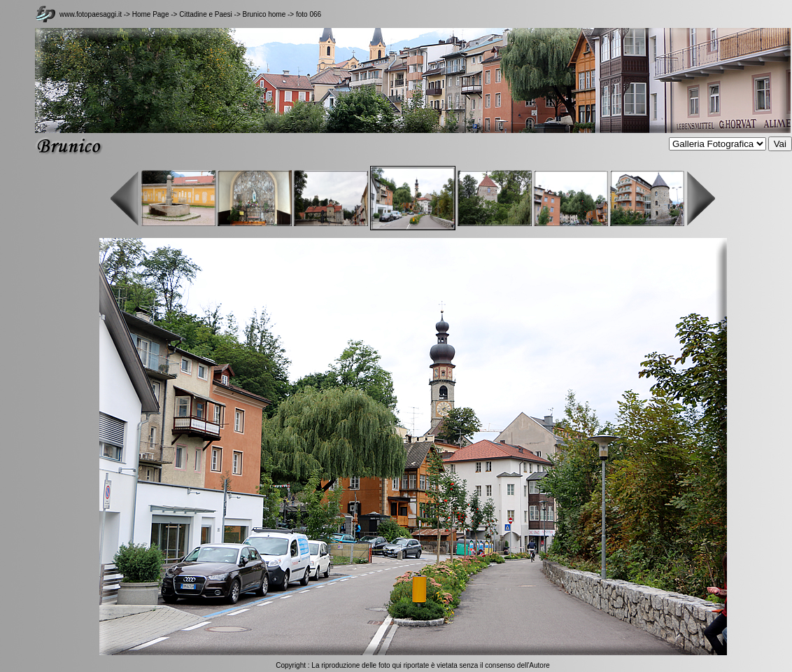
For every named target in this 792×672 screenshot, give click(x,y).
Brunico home (264, 14)
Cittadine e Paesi (206, 14)
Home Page (151, 14)
